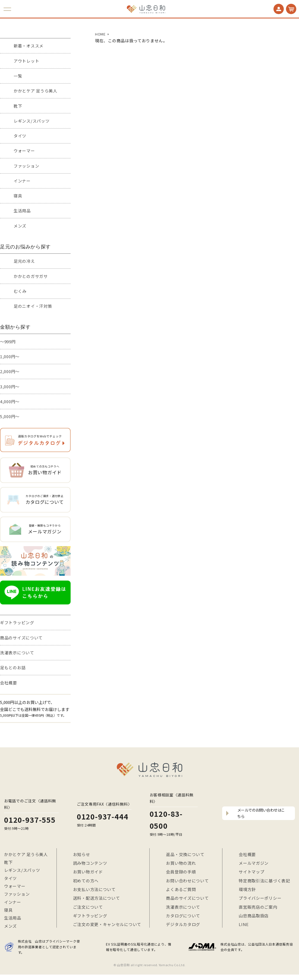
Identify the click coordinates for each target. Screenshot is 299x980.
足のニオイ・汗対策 (33, 306)
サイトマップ (251, 872)
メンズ (20, 226)
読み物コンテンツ (90, 863)
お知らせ (82, 854)
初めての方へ (86, 881)
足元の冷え (24, 261)
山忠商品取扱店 (254, 916)
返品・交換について (185, 854)
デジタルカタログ (183, 924)
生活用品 (22, 211)
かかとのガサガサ (31, 276)
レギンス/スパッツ (32, 121)
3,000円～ (10, 387)
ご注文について (88, 907)
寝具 (18, 196)
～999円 (8, 342)
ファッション (26, 166)
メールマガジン (254, 863)
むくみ (20, 291)
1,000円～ (10, 356)
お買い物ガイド (88, 872)
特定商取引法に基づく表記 (264, 881)
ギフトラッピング (17, 622)
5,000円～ (10, 416)
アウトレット (26, 61)
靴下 (18, 106)
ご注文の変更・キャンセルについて (107, 924)
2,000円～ (10, 371)
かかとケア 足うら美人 (35, 91)
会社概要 (9, 683)
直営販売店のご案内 (258, 907)
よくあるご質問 (181, 889)
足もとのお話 (13, 667)
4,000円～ (10, 401)
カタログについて (183, 916)
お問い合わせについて (187, 881)
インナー (22, 181)
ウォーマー (24, 151)
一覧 (18, 76)
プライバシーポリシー (260, 898)
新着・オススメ (29, 46)
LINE (244, 924)
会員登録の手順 (181, 872)
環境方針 (247, 889)
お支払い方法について (94, 889)
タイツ (20, 136)
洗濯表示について (17, 653)
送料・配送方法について (97, 898)
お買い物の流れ (181, 863)
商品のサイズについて (21, 638)
